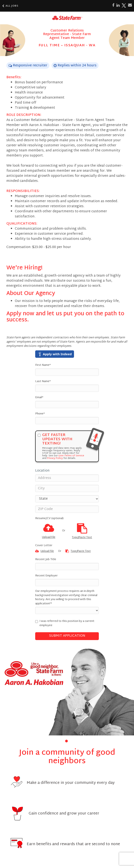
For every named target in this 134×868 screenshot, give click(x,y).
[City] (67, 488)
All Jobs (10, 6)
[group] (67, 691)
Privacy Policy (55, 458)
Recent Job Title (46, 560)
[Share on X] (124, 5)
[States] (67, 499)
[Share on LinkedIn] (118, 5)
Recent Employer (46, 576)
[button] (66, 741)
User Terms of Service (71, 456)
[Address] (67, 478)
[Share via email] (130, 5)
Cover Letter (44, 546)
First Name (43, 365)
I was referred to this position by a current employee (65, 623)
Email (39, 398)
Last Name (43, 382)
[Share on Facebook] (113, 5)
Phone (40, 414)
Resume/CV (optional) (49, 519)
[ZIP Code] (67, 509)
